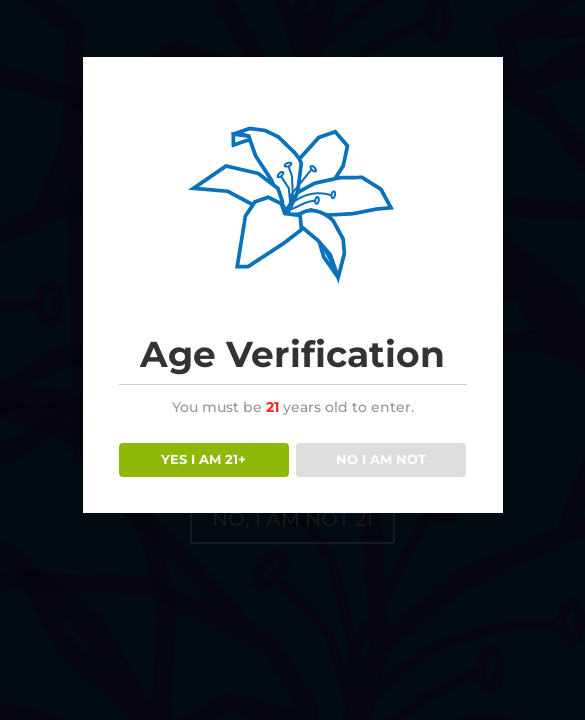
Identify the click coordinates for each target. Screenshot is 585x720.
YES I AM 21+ (203, 459)
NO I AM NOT (381, 459)
